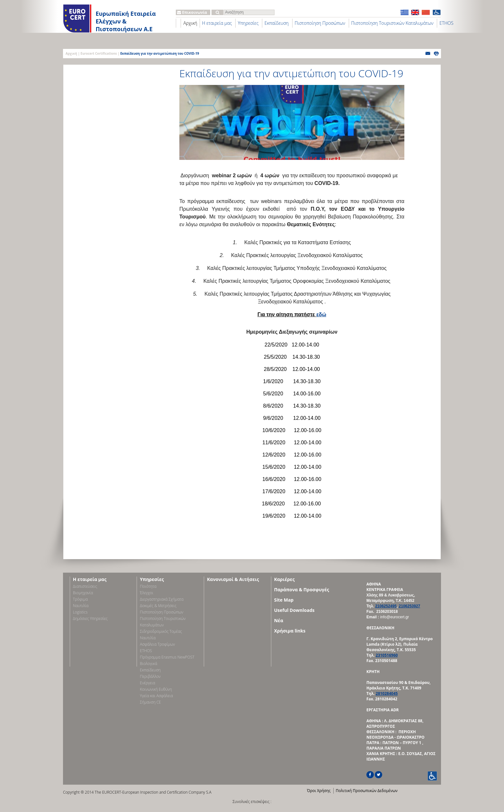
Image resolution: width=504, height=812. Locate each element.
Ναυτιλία (81, 606)
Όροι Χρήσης (319, 791)
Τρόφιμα (80, 599)
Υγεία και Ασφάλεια (156, 696)
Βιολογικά (148, 664)
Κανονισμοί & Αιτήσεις (233, 579)
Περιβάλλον (150, 676)
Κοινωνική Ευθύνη (156, 689)
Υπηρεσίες (248, 23)
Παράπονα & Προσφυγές (302, 590)
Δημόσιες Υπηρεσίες (90, 618)
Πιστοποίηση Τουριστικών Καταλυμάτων (392, 23)
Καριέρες (284, 579)
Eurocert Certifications (99, 53)
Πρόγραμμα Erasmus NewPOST (167, 657)
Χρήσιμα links (290, 631)
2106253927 (410, 606)
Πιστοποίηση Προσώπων (320, 23)
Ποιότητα (148, 586)
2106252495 (386, 606)
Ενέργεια (147, 683)
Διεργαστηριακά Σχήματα (162, 599)
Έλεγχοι (146, 593)
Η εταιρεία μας (217, 23)
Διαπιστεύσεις (85, 586)
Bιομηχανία (83, 593)
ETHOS (446, 23)
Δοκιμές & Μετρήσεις (158, 606)
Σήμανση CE (150, 702)
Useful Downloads (294, 610)
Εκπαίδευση (277, 23)
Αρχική (190, 23)
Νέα (279, 620)
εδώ (321, 314)
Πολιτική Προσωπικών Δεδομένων (366, 791)
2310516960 (387, 655)
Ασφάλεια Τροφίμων (157, 644)
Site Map (284, 600)
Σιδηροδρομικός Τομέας (161, 631)
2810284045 (387, 693)
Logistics (80, 612)
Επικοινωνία (192, 12)
